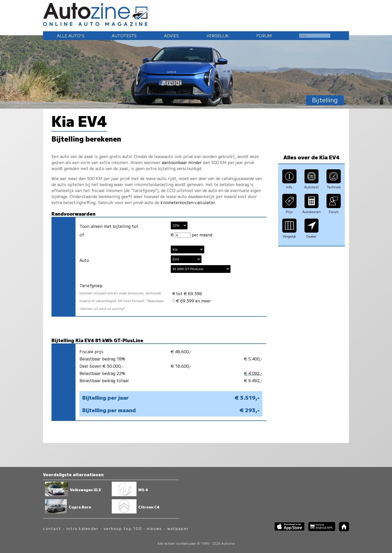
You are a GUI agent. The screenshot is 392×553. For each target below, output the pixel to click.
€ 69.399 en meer (191, 301)
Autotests (124, 36)
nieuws (154, 528)
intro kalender (82, 528)
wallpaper (178, 528)
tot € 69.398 (187, 293)
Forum (264, 36)
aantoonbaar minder (182, 162)
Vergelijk (218, 36)
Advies (171, 36)
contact (52, 528)
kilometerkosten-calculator (188, 202)
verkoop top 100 (123, 528)
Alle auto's (71, 36)
